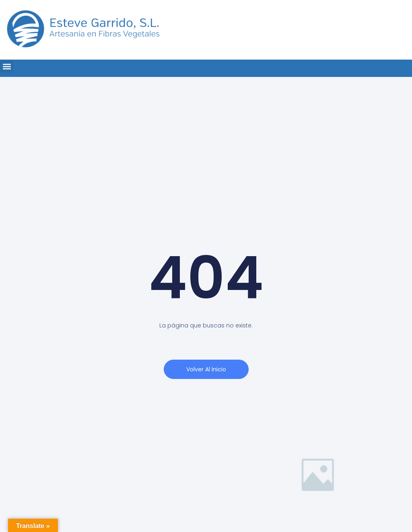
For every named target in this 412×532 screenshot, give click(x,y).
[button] (7, 66)
